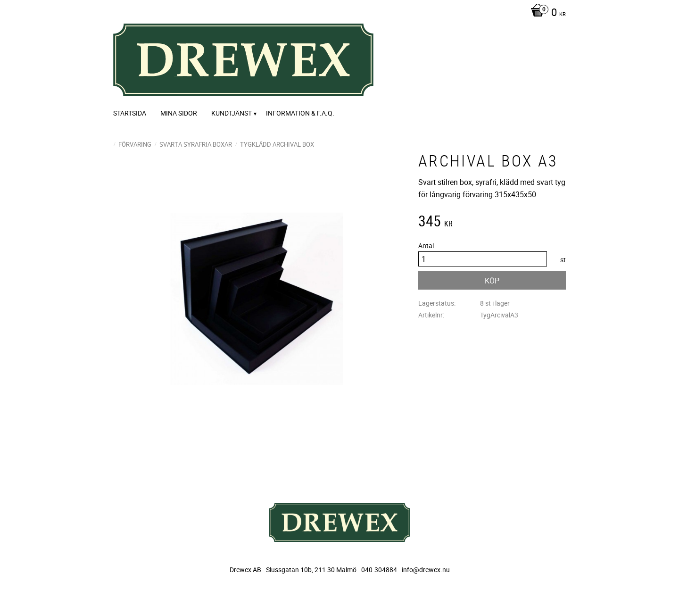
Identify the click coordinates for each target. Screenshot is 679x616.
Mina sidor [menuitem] (179, 113)
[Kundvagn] (546, 13)
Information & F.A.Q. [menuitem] (300, 113)
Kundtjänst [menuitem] (232, 113)
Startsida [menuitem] (130, 113)
